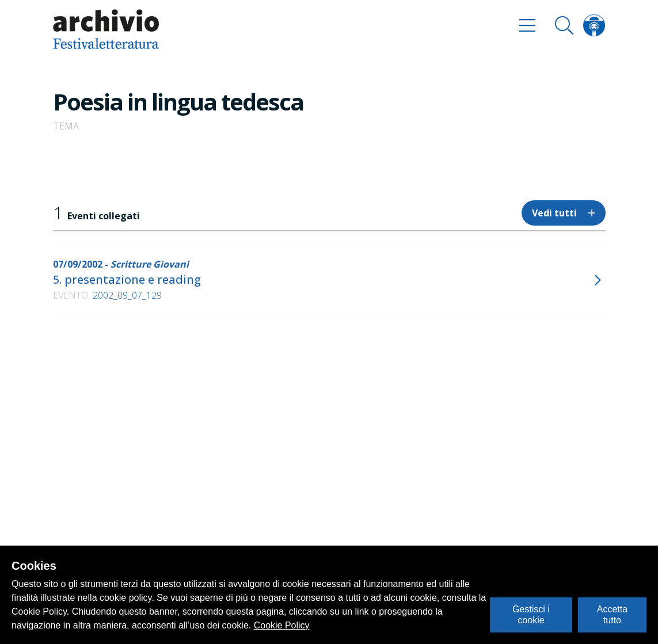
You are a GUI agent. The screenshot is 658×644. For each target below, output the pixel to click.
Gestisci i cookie (531, 614)
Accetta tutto (612, 614)
